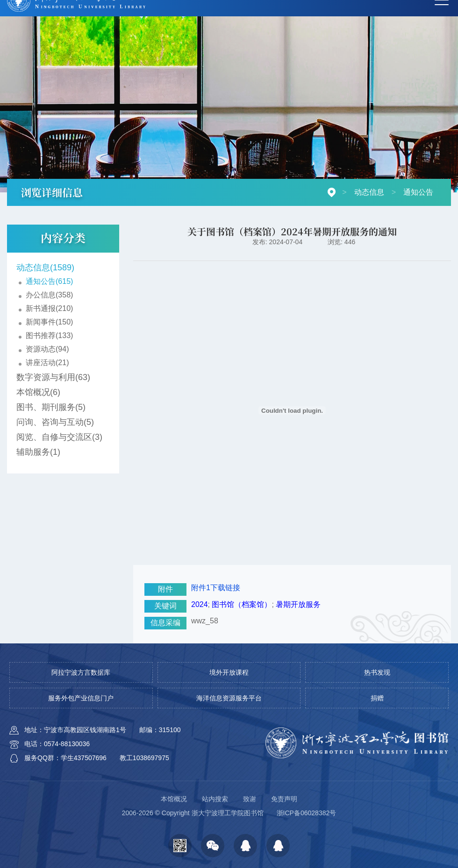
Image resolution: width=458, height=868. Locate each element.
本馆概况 (174, 799)
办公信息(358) (49, 295)
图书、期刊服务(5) (51, 407)
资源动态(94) (47, 349)
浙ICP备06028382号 (307, 813)
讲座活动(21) (47, 363)
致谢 (250, 799)
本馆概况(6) (38, 392)
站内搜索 (215, 799)
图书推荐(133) (49, 335)
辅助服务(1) (38, 452)
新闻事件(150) (49, 322)
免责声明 (284, 799)
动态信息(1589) (45, 268)
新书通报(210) (49, 308)
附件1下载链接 (216, 588)
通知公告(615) (49, 281)
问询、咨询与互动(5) (55, 422)
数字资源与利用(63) (53, 377)
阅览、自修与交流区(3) (59, 437)
